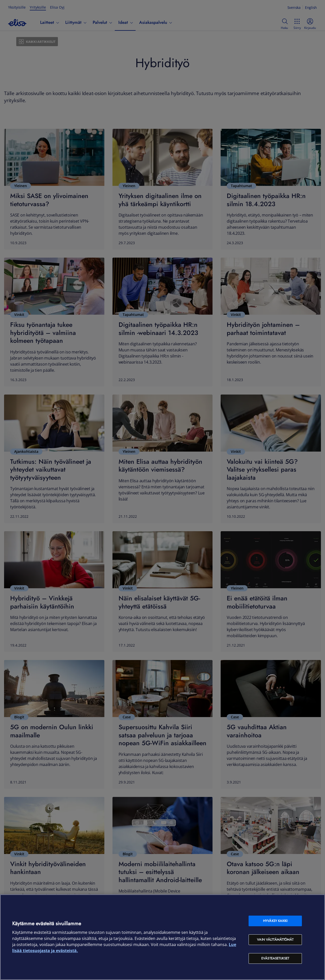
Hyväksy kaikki (275, 921)
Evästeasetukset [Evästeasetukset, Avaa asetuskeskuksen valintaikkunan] (275, 958)
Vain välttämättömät (275, 940)
